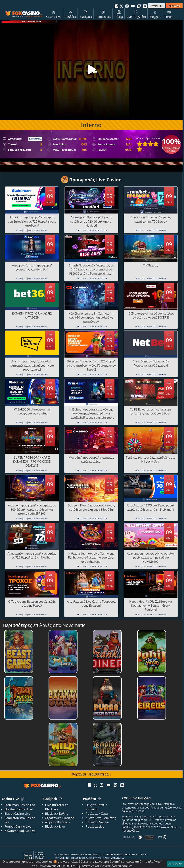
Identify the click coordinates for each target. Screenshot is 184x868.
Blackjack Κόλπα (57, 813)
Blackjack (86, 14)
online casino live (34, 16)
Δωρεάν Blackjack (58, 822)
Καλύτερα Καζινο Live (20, 831)
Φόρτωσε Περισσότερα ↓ (91, 774)
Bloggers (155, 14)
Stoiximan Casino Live (20, 805)
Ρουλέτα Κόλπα (97, 813)
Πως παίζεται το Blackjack (57, 807)
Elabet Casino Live (17, 813)
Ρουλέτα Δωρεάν (98, 822)
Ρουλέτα (71, 14)
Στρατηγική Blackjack (60, 818)
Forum (169, 14)
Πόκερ (119, 14)
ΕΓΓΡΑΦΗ (174, 6)
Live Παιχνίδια (136, 14)
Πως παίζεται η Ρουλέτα (97, 807)
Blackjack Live (55, 826)
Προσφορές (103, 14)
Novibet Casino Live (19, 809)
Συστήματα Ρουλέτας (101, 818)
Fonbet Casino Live (18, 826)
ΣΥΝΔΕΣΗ (156, 6)
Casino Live (54, 14)
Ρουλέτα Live (95, 826)
